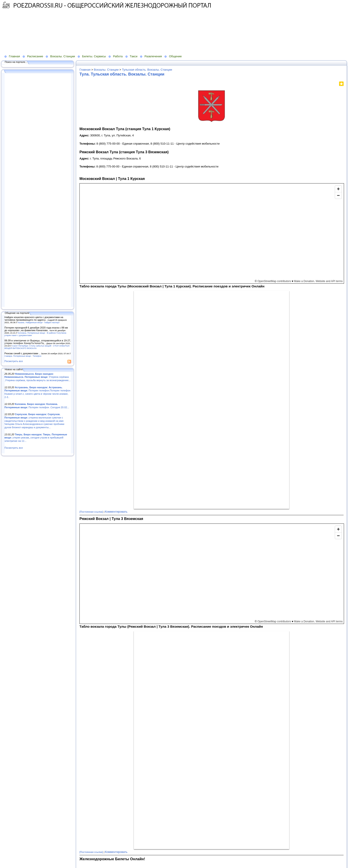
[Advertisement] (108, 25)
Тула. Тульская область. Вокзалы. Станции (122, 74)
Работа (118, 56)
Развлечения (153, 56)
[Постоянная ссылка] (91, 512)
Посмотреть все (14, 361)
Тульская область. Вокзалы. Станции (147, 70)
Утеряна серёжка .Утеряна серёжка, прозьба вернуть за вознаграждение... (38, 377)
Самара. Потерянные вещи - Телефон (23, 356)
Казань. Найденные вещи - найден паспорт (39, 322)
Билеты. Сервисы (94, 56)
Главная (14, 56)
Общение (175, 56)
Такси (134, 56)
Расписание (35, 56)
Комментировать (116, 512)
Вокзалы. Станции (63, 56)
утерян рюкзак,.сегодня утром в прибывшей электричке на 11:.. (36, 438)
